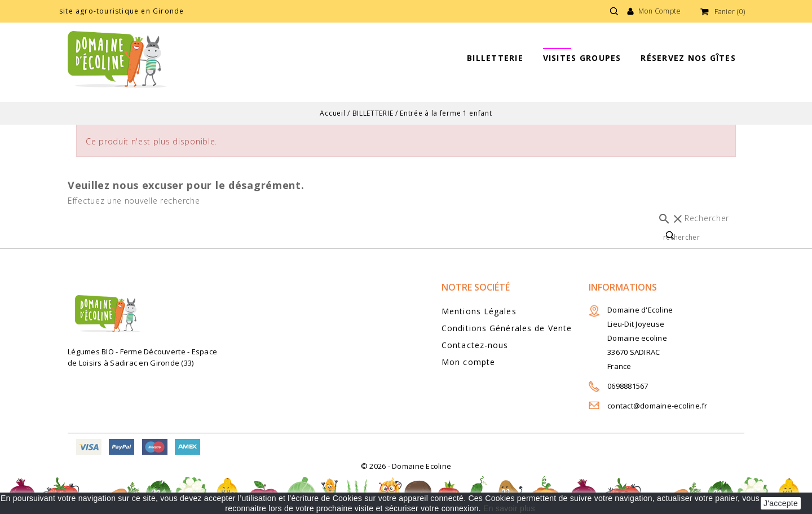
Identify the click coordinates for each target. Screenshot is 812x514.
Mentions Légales (479, 311)
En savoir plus (509, 508)
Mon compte (468, 362)
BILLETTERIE (495, 58)
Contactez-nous (475, 345)
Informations (623, 287)
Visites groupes (582, 58)
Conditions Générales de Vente (507, 328)
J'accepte (781, 503)
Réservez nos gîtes (688, 58)
